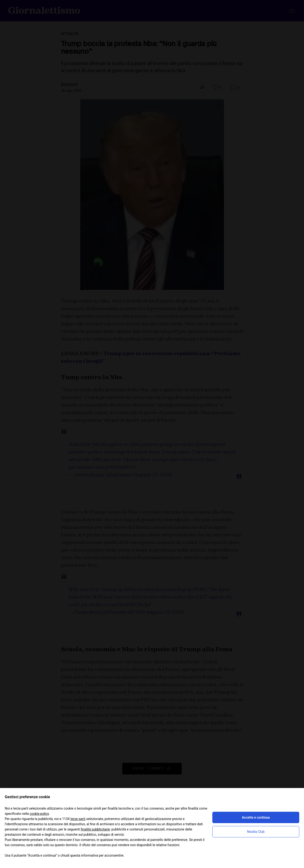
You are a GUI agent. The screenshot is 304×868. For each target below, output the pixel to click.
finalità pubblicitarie (95, 829)
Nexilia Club (256, 832)
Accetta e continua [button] (256, 817)
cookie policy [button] (39, 814)
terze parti (78, 819)
